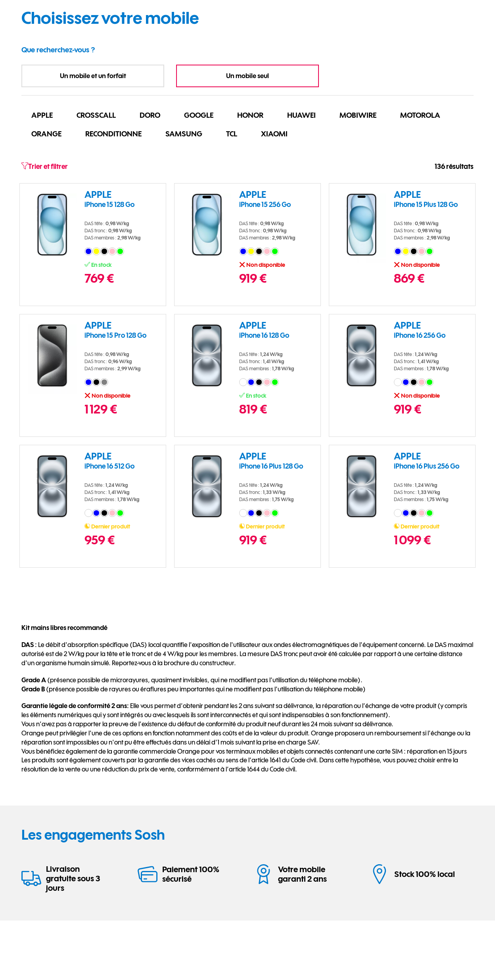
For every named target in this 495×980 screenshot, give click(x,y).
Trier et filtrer (45, 166)
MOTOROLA (420, 115)
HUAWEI (301, 115)
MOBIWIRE (358, 115)
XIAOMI (274, 134)
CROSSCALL (96, 115)
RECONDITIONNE (113, 134)
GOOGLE (199, 115)
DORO (150, 115)
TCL (232, 134)
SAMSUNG (184, 134)
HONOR (250, 115)
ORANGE (46, 134)
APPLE (42, 115)
